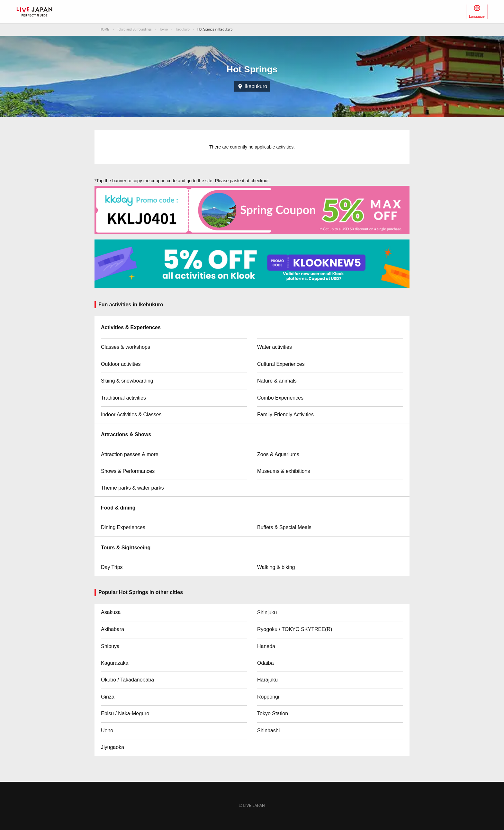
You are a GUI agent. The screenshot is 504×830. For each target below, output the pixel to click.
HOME (104, 29)
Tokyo (164, 29)
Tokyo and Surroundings (134, 29)
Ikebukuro (183, 29)
